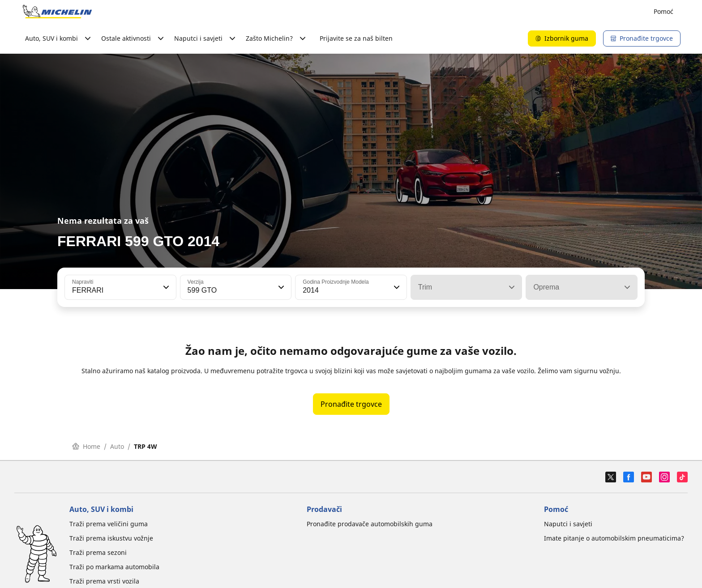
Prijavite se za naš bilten (356, 38)
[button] (165, 287)
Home (86, 446)
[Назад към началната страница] (57, 12)
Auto (117, 446)
